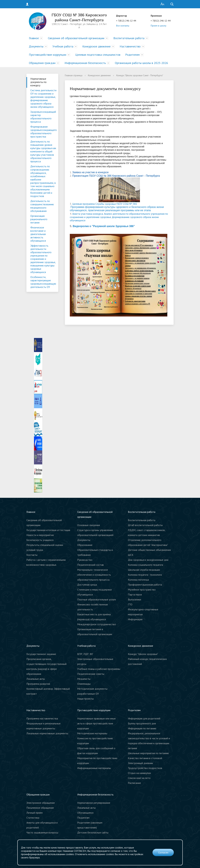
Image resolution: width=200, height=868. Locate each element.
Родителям (132, 55)
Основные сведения (89, 525)
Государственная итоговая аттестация (48, 530)
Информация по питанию (142, 728)
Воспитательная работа (129, 38)
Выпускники (134, 599)
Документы (36, 46)
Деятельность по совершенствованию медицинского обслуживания (42, 206)
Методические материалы (92, 733)
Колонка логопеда (138, 580)
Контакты (32, 555)
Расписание (134, 783)
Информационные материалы (94, 768)
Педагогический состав (91, 565)
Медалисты (84, 679)
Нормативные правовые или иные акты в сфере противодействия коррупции (96, 723)
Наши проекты (85, 699)
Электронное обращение (41, 803)
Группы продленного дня (142, 723)
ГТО (130, 604)
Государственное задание (41, 654)
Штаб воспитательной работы (145, 525)
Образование (85, 545)
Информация (135, 619)
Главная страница (74, 75)
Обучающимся (85, 813)
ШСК (131, 555)
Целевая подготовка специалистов (98, 55)
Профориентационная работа (145, 585)
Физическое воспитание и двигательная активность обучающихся (38, 234)
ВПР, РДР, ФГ (85, 654)
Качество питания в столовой (145, 758)
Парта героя (135, 594)
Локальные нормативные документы (47, 733)
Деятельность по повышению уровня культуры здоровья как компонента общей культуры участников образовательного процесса (43, 151)
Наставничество (130, 46)
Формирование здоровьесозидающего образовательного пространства (44, 132)
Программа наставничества (42, 718)
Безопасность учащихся (40, 540)
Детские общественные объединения (149, 550)
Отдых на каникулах (139, 773)
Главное (34, 38)
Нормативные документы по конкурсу (38, 82)
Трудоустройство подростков (145, 768)
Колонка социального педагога (145, 565)
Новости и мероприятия (40, 535)
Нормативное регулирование (94, 803)
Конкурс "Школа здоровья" (143, 654)
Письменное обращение (40, 808)
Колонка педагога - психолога (145, 575)
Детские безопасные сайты (93, 832)
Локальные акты (36, 679)
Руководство (85, 560)
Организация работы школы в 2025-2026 (141, 63)
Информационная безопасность (85, 63)
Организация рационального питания (39, 219)
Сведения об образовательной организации (76, 38)
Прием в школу (158, 26)
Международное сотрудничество (97, 624)
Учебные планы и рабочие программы (99, 669)
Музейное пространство (142, 590)
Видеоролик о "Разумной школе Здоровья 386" (104, 226)
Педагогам (83, 818)
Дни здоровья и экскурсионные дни (148, 560)
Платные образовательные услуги (97, 599)
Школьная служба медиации (144, 570)
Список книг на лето (139, 778)
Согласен (163, 852)
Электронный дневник (140, 763)
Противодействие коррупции (48, 55)
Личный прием (34, 813)
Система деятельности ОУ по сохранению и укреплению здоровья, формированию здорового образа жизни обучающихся (43, 99)
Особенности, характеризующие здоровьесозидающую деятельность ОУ (43, 282)
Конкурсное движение (96, 46)
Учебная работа (63, 46)
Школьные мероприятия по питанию (148, 753)
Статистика (33, 818)
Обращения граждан (42, 63)
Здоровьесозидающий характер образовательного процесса (43, 117)
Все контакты (123, 26)
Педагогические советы (91, 674)
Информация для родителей (144, 718)
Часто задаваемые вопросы (42, 832)
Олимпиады (84, 684)
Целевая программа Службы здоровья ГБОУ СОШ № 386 (105, 204)
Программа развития (38, 684)
